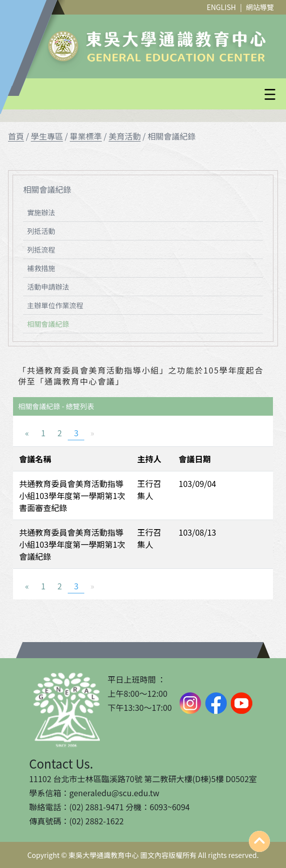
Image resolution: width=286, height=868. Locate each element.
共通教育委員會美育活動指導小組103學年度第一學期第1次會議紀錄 (72, 544)
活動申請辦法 (48, 287)
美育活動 (124, 136)
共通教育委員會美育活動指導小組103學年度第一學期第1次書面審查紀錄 (72, 495)
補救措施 (41, 268)
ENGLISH (221, 7)
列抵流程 (41, 250)
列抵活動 (41, 231)
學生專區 (47, 136)
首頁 (16, 136)
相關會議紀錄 (48, 324)
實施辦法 (41, 212)
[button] (167, 94)
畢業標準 (86, 136)
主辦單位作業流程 (55, 305)
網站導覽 (260, 7)
